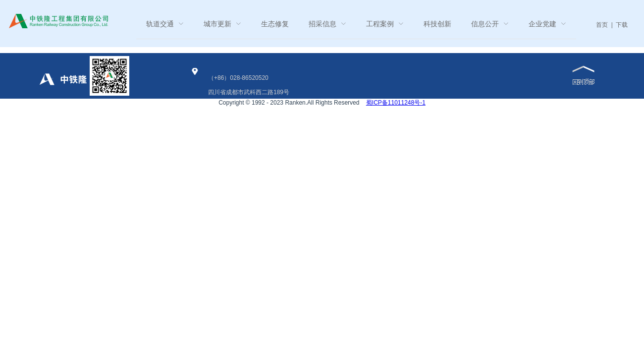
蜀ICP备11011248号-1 (396, 103)
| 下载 (618, 25)
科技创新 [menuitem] (437, 24)
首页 (602, 25)
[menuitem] (165, 24)
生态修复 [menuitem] (275, 24)
